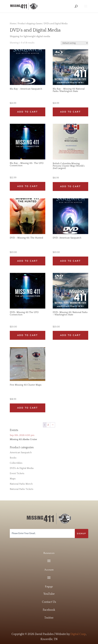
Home (13, 24)
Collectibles (16, 463)
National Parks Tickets (22, 489)
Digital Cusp (78, 634)
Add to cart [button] (28, 112)
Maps (13, 479)
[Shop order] (74, 43)
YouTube (49, 594)
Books (13, 458)
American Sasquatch (21, 452)
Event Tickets (17, 473)
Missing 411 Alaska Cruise (23, 439)
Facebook (49, 610)
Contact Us (49, 602)
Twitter (49, 618)
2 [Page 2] (48, 425)
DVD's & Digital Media (22, 468)
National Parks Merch (21, 484)
